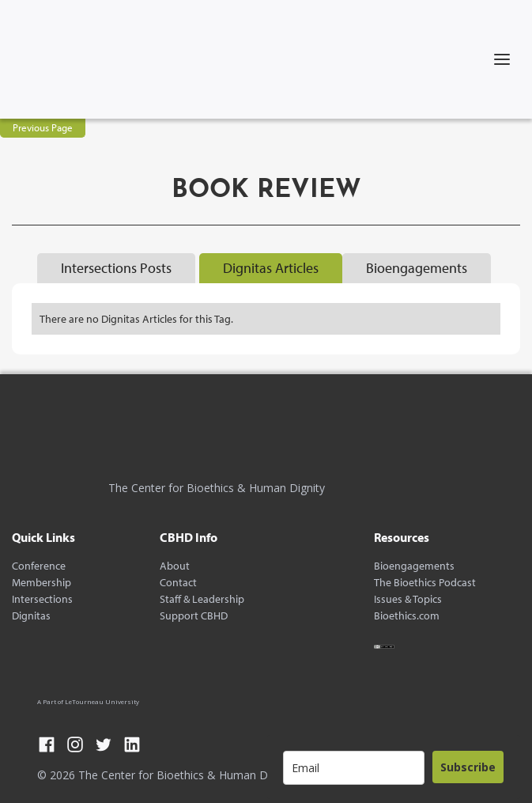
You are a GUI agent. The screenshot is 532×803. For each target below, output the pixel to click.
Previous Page (43, 127)
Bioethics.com (407, 616)
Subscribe (468, 767)
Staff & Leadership (202, 599)
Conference (39, 566)
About (175, 566)
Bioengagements (414, 566)
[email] (354, 768)
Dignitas (31, 616)
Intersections (42, 599)
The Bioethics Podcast (425, 583)
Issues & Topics (408, 599)
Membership (42, 583)
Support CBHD (194, 616)
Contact (178, 583)
